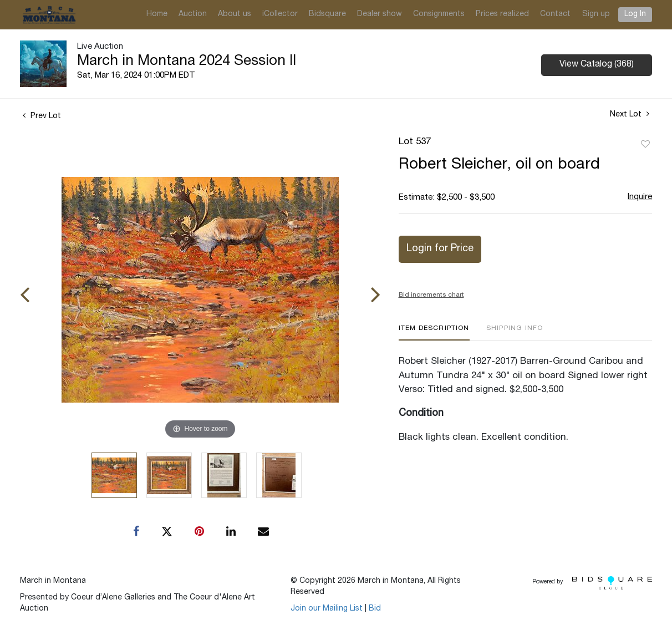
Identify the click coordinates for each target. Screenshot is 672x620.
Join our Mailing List (327, 609)
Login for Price (440, 249)
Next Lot (630, 114)
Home (157, 14)
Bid (375, 609)
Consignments (439, 14)
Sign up (596, 14)
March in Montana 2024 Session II (187, 62)
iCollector (280, 14)
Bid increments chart (431, 295)
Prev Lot (42, 116)
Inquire (640, 197)
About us (235, 14)
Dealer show (380, 14)
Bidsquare (327, 14)
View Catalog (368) (597, 65)
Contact (555, 14)
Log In (635, 14)
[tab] (434, 332)
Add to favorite (645, 145)
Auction (193, 14)
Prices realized (502, 14)
